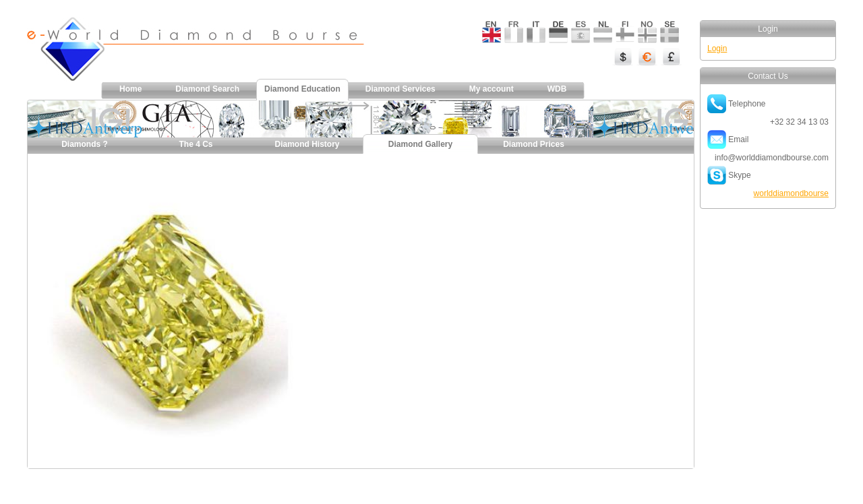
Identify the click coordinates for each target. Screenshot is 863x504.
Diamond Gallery (420, 144)
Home (130, 89)
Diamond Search (207, 89)
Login (717, 49)
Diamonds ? (85, 144)
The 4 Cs (196, 144)
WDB (557, 89)
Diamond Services (400, 89)
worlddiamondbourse (791, 193)
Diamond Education (302, 89)
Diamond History (307, 144)
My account (492, 89)
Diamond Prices (534, 144)
